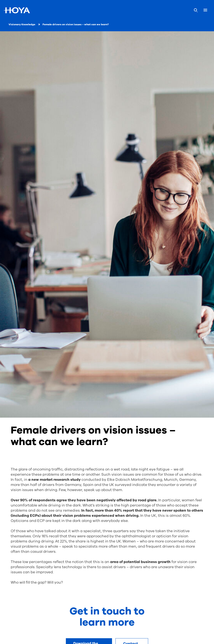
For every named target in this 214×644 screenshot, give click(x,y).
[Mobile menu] (205, 10)
